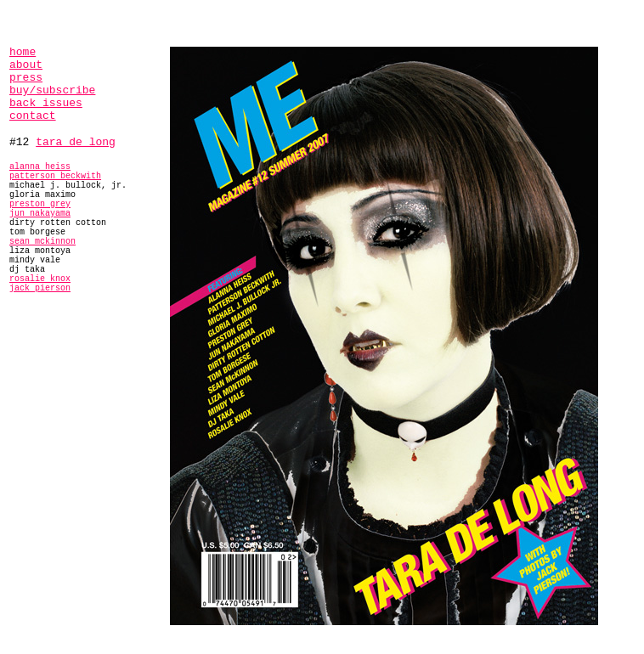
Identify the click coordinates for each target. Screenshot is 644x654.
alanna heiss (40, 167)
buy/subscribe (52, 90)
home (23, 52)
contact (33, 116)
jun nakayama (40, 214)
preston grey (40, 204)
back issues (46, 103)
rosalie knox (40, 279)
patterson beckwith (55, 176)
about (26, 65)
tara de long (76, 142)
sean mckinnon (42, 242)
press (26, 78)
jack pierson (40, 288)
